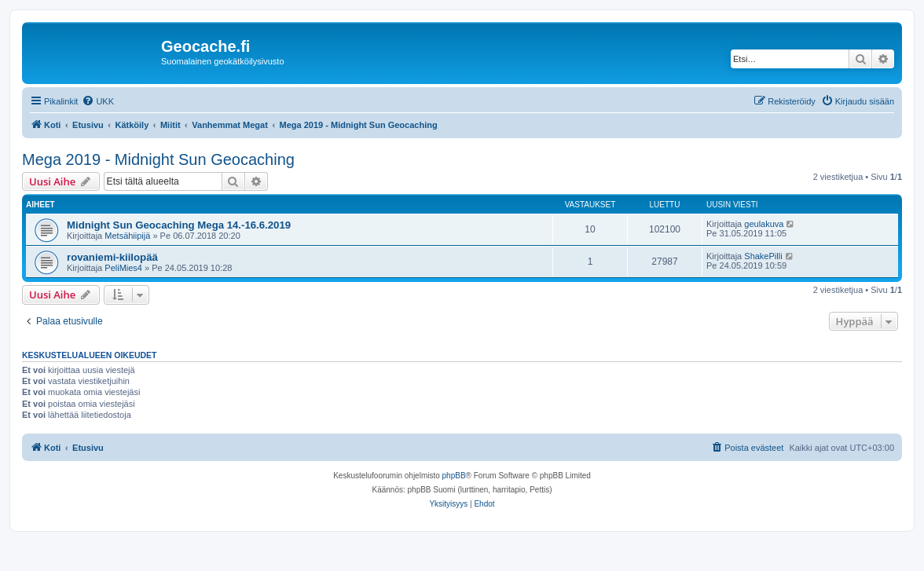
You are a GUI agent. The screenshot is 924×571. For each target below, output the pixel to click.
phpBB (454, 476)
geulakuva (764, 224)
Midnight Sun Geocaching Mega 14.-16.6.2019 (179, 225)
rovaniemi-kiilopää (112, 257)
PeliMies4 (123, 268)
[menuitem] (98, 101)
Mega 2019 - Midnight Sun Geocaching (158, 159)
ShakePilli (763, 256)
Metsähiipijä (127, 236)
